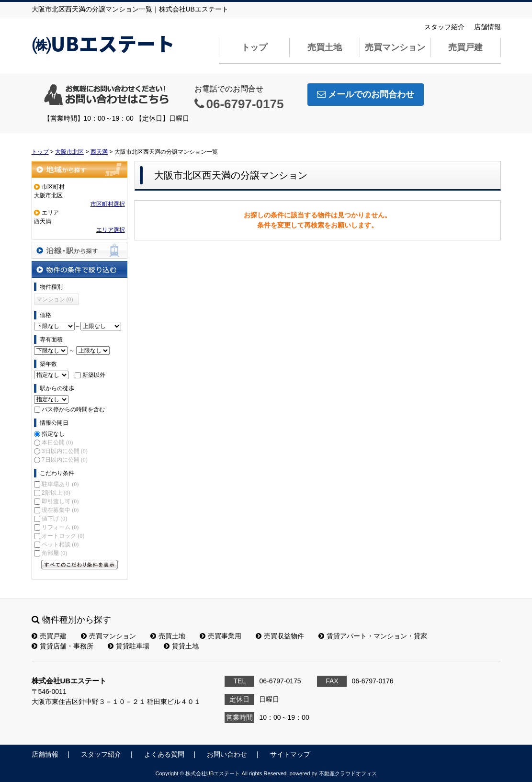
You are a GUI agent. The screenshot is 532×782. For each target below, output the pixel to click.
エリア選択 (111, 230)
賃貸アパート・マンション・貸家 (373, 636)
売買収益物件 (280, 636)
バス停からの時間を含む (73, 409)
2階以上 (56, 493)
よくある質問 (164, 754)
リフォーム (60, 527)
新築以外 (94, 375)
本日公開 (57, 442)
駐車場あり (60, 484)
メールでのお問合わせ (366, 94)
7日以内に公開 (65, 460)
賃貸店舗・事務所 (62, 646)
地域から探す (79, 169)
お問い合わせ (227, 754)
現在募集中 (60, 510)
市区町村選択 (108, 204)
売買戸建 (465, 47)
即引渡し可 (60, 501)
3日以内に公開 (65, 451)
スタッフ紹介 (444, 27)
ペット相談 (60, 544)
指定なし (53, 434)
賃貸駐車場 (129, 646)
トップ (254, 47)
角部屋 (54, 553)
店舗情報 (487, 27)
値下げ (54, 519)
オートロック (63, 536)
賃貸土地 (181, 646)
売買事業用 (221, 636)
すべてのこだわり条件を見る (79, 565)
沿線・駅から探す (79, 250)
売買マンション (395, 47)
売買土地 (325, 47)
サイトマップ (290, 754)
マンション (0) (55, 299)
